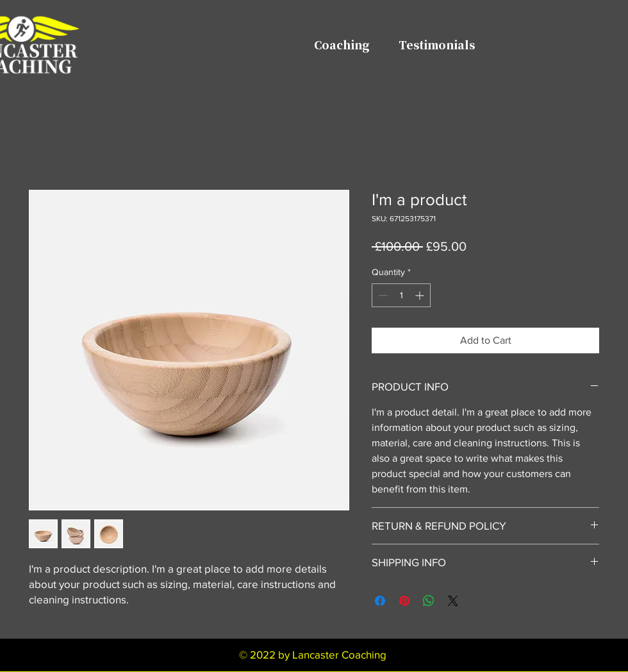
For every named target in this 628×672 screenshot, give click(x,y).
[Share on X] (453, 601)
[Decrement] (382, 295)
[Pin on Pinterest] (404, 601)
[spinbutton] (401, 295)
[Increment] (421, 295)
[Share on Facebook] (380, 601)
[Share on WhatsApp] (429, 601)
